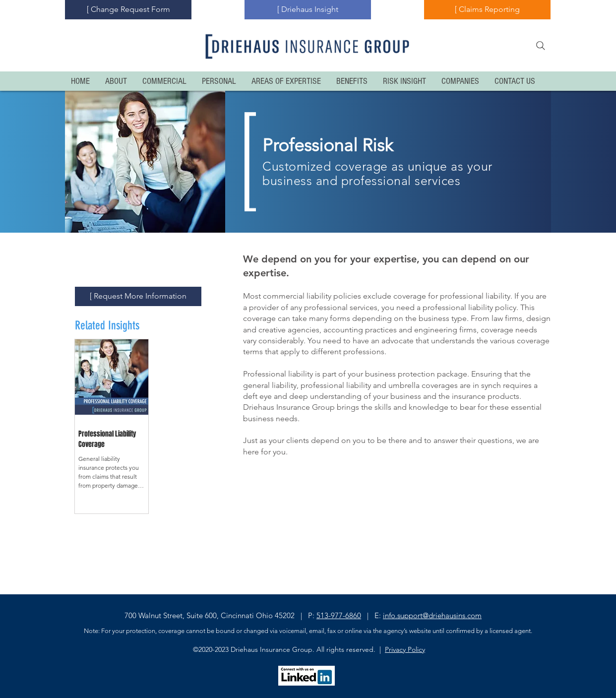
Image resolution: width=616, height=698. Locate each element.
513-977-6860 (339, 615)
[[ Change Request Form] (128, 10)
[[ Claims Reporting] (487, 10)
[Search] (541, 46)
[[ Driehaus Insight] (308, 10)
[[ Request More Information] (138, 296)
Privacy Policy (405, 649)
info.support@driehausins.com (432, 615)
